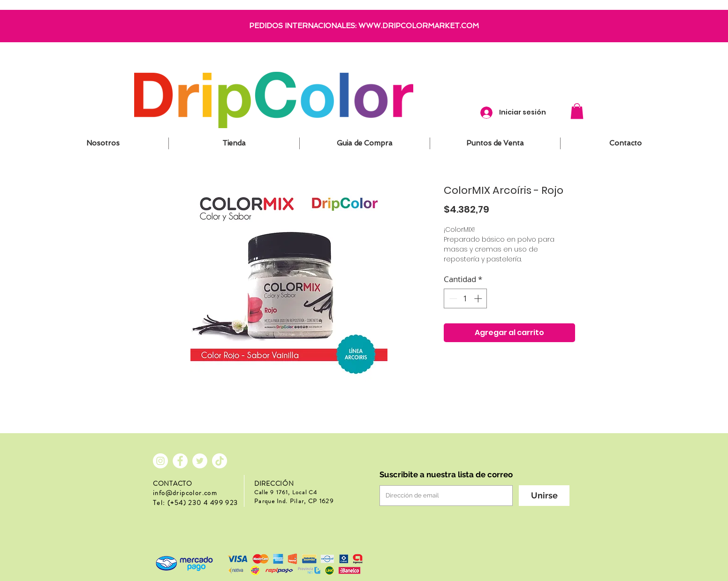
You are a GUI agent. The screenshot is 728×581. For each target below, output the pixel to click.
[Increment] (479, 298)
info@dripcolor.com (185, 493)
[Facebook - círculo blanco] (180, 461)
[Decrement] (452, 298)
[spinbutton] (466, 298)
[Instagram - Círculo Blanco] (160, 461)
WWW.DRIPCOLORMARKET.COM (419, 26)
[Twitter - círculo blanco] (200, 461)
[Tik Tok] (220, 461)
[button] (577, 111)
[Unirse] (544, 496)
